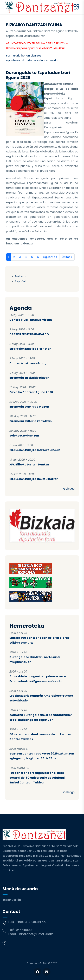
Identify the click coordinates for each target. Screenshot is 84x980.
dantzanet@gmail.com (35, 934)
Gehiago (69, 489)
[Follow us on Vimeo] (47, 972)
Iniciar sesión (12, 900)
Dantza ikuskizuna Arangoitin (31, 363)
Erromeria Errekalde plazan (29, 378)
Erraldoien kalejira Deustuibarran (34, 479)
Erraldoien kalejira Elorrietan (30, 349)
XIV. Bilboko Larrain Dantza (29, 465)
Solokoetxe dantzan (24, 436)
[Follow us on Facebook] (38, 972)
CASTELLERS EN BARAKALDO (29, 334)
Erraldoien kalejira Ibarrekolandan (35, 450)
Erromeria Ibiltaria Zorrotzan (31, 421)
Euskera (20, 276)
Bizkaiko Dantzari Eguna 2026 (31, 392)
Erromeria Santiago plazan (29, 407)
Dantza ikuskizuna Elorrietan (31, 320)
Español (20, 281)
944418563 (24, 930)
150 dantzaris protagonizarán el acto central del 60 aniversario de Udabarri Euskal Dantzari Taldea (37, 778)
